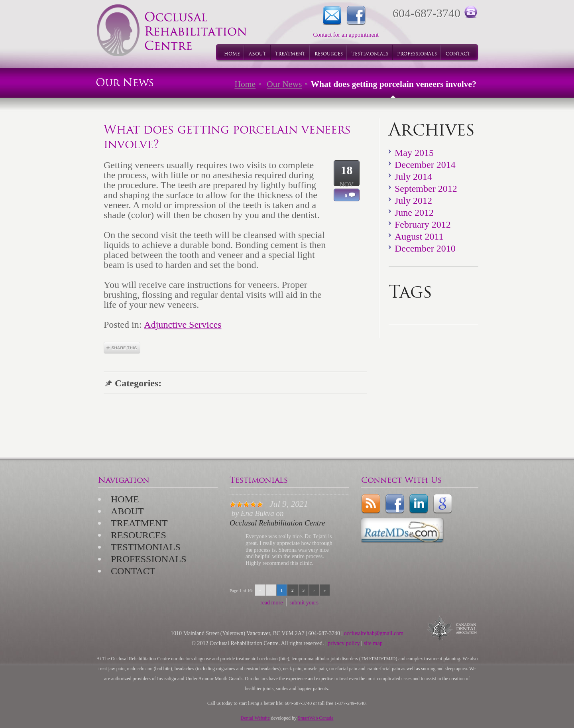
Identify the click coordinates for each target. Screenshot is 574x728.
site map (373, 643)
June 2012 (414, 212)
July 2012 (413, 201)
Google (442, 504)
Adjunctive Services (183, 325)
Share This (122, 348)
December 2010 (425, 248)
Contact (133, 571)
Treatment (139, 523)
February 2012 (423, 224)
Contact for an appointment (332, 16)
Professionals (149, 559)
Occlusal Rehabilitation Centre (277, 523)
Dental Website (255, 718)
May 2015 (414, 153)
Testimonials (146, 547)
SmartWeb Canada (316, 718)
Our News (284, 84)
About (127, 511)
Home (245, 84)
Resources (139, 535)
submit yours (304, 603)
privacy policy (344, 643)
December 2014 (425, 165)
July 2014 (413, 177)
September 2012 (426, 189)
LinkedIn (419, 504)
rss (371, 504)
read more (271, 603)
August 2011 (419, 236)
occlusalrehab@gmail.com (374, 633)
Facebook (356, 16)
